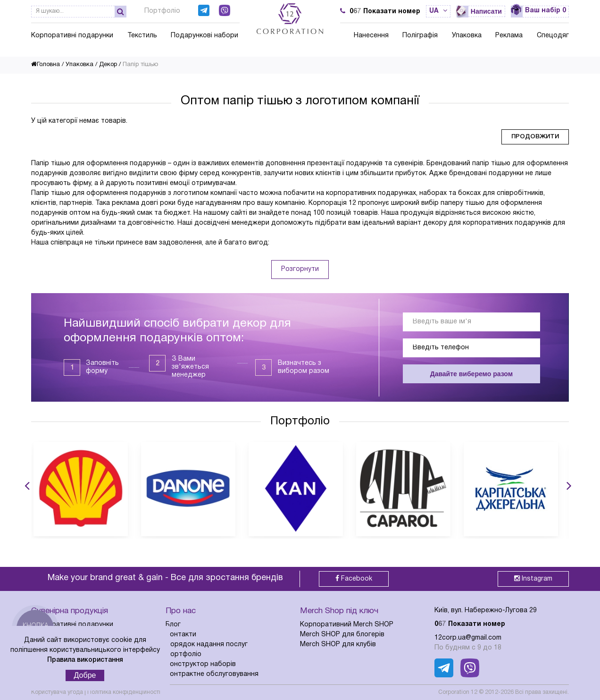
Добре (85, 675)
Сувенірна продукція (70, 611)
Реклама (509, 36)
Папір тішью (140, 65)
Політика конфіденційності (124, 692)
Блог (173, 625)
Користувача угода (57, 692)
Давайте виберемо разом (471, 374)
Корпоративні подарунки (72, 36)
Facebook (354, 578)
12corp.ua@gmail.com (468, 638)
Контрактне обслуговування (212, 674)
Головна (46, 65)
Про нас (181, 611)
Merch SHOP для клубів (338, 645)
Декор (108, 65)
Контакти (181, 635)
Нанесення (371, 36)
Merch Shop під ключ (339, 611)
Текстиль (142, 36)
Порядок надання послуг (207, 645)
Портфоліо (162, 11)
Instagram (533, 578)
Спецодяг (553, 36)
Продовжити (535, 137)
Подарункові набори (204, 36)
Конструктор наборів (201, 664)
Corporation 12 (458, 692)
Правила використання (85, 660)
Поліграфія (420, 36)
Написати (486, 11)
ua (438, 11)
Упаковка (467, 36)
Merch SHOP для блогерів (342, 635)
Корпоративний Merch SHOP (347, 625)
